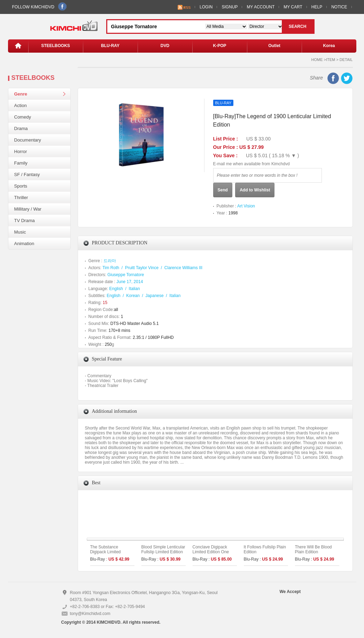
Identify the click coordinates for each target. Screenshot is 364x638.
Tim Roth (111, 268)
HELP (317, 7)
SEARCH (298, 26)
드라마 (110, 261)
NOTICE (339, 7)
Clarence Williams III (183, 268)
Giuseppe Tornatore (126, 275)
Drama (21, 128)
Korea (329, 46)
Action (21, 105)
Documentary (28, 140)
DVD (165, 46)
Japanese (155, 296)
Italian (134, 289)
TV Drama (25, 221)
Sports (21, 186)
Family (21, 163)
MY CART (293, 7)
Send (223, 190)
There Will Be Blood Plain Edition (313, 549)
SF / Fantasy (27, 174)
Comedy (23, 117)
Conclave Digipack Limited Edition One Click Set (211, 552)
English (116, 289)
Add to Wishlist (255, 190)
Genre (21, 94)
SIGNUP (230, 7)
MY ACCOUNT (261, 7)
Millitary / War (28, 209)
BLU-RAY (110, 46)
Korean (133, 296)
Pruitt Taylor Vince (142, 268)
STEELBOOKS (56, 46)
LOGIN (206, 7)
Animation (24, 244)
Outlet (274, 46)
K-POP (219, 46)
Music (20, 232)
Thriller (21, 198)
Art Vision (246, 206)
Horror (21, 151)
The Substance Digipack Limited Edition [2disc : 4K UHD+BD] (107, 554)
